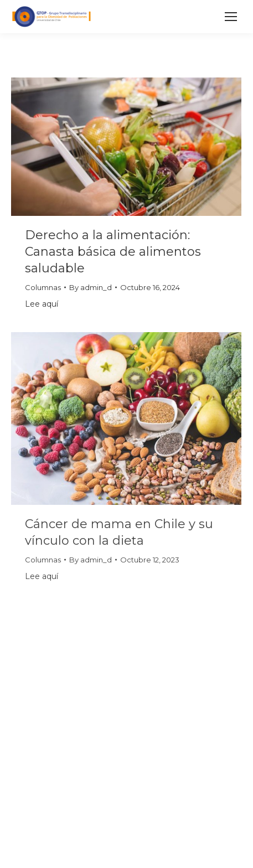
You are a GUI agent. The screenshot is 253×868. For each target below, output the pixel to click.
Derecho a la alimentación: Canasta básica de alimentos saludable (113, 252)
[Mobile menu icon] (231, 17)
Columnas (43, 287)
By (91, 287)
